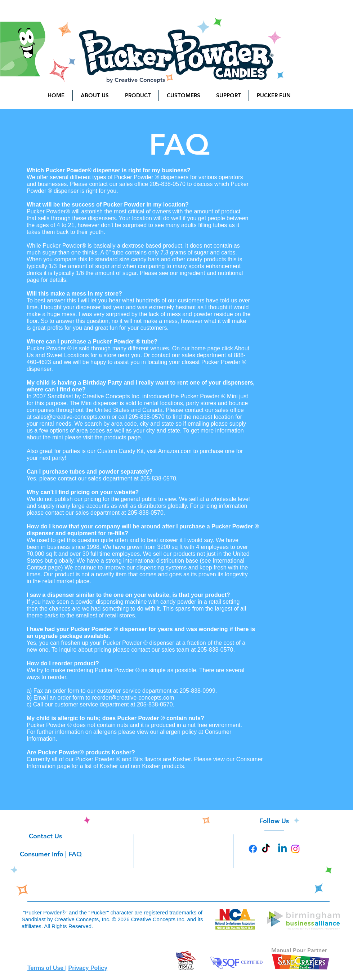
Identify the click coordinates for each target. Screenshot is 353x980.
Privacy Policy (88, 968)
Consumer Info (42, 854)
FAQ (75, 854)
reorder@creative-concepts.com (133, 698)
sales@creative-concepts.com (72, 417)
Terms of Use (46, 968)
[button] (95, 96)
